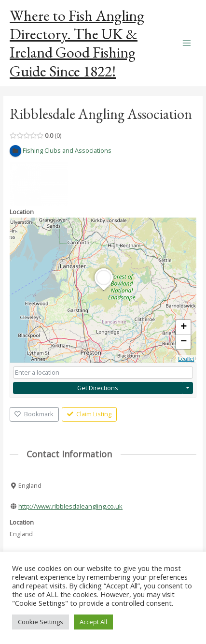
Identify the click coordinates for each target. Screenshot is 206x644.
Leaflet (186, 359)
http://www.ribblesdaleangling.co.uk (70, 506)
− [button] (184, 342)
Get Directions (98, 388)
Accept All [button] (93, 622)
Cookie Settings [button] (41, 622)
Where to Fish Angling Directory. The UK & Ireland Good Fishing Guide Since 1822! (77, 43)
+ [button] (184, 327)
